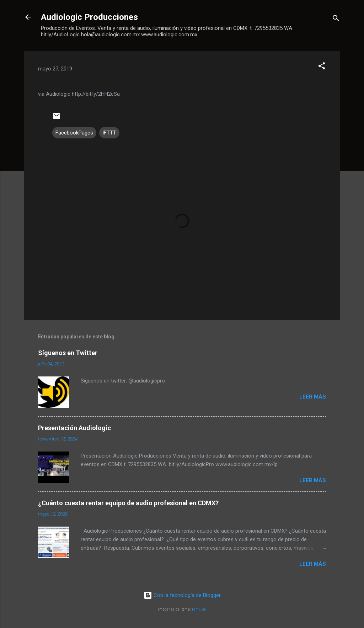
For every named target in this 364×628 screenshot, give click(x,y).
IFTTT (109, 133)
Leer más (313, 397)
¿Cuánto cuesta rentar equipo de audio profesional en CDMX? (128, 503)
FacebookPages (74, 133)
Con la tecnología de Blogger (182, 595)
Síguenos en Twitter (68, 353)
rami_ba (199, 609)
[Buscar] (336, 19)
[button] (322, 67)
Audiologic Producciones (89, 17)
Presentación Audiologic (74, 428)
